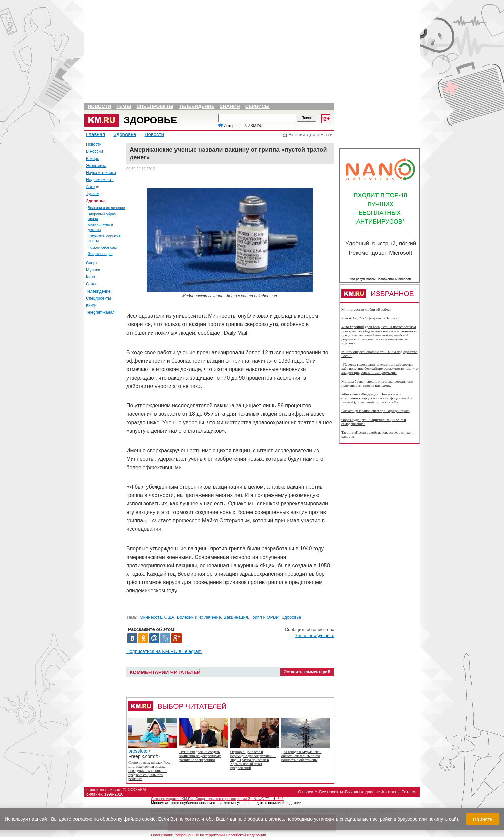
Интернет (229, 126)
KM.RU (254, 126)
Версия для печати (310, 135)
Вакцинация (236, 617)
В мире (93, 159)
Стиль (92, 284)
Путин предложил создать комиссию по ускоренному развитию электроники (200, 756)
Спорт (92, 263)
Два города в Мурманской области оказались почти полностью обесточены (301, 756)
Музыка (93, 270)
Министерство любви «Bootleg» (366, 309)
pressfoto (153, 749)
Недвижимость (100, 180)
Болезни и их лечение (106, 208)
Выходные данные (362, 792)
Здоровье (150, 120)
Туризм (93, 194)
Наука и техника (101, 173)
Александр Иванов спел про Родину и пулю (375, 411)
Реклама (410, 792)
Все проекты (331, 792)
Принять (483, 819)
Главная (95, 134)
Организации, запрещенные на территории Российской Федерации (209, 835)
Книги (91, 305)
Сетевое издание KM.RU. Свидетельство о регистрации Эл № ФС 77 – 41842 (217, 799)
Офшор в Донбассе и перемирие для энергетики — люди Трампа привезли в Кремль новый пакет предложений (253, 760)
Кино (90, 277)
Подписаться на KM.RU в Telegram (164, 651)
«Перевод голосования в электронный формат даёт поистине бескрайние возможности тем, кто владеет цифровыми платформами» (380, 368)
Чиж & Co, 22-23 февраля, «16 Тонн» (370, 318)
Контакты (391, 792)
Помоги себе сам (102, 247)
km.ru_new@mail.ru (315, 636)
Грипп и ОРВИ (265, 617)
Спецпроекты (155, 106)
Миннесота (151, 617)
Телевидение (197, 106)
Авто (90, 187)
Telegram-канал (100, 312)
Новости (99, 106)
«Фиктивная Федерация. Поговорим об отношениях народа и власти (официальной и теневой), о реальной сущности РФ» (377, 398)
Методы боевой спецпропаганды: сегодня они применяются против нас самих (377, 383)
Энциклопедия (100, 254)
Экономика (96, 166)
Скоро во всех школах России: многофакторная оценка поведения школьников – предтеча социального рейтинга (152, 770)
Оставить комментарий (307, 672)
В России (94, 151)
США (169, 617)
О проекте (308, 792)
